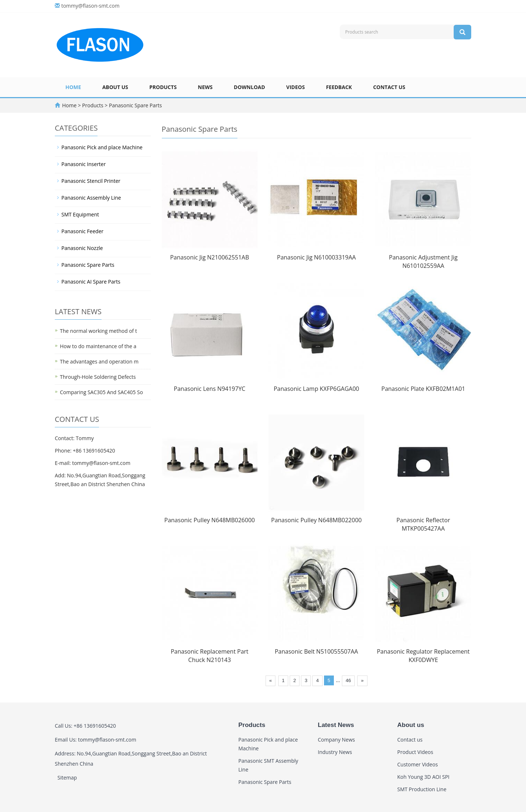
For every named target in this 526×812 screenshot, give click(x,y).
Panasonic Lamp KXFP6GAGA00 (316, 389)
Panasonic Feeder (82, 231)
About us (115, 87)
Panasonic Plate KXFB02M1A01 (423, 389)
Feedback (339, 87)
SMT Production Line (422, 789)
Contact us (389, 87)
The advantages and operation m (99, 361)
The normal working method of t (98, 331)
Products (163, 87)
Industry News (335, 752)
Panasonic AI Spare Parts (91, 282)
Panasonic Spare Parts (135, 105)
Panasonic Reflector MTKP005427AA (423, 524)
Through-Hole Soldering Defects (98, 377)
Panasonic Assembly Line (91, 198)
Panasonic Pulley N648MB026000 (210, 520)
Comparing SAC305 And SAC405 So (101, 392)
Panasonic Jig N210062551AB (210, 257)
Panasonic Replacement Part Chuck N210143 (209, 656)
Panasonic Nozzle (82, 248)
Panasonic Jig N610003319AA (316, 257)
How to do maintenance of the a (98, 346)
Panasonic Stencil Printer (91, 181)
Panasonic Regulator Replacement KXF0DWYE (423, 656)
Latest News (336, 725)
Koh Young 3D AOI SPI (424, 777)
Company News (336, 740)
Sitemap (67, 778)
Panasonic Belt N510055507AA (316, 651)
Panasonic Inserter (83, 164)
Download (249, 87)
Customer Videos (418, 764)
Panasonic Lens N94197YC (210, 389)
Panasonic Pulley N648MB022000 (316, 520)
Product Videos (415, 752)
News (205, 87)
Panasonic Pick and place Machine (102, 147)
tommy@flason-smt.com (91, 6)
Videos (296, 87)
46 (348, 680)
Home (73, 87)
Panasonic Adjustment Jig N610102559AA (423, 261)
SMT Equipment (80, 214)
